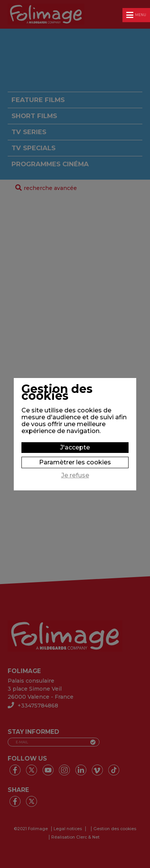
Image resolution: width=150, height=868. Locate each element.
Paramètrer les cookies (75, 462)
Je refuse (75, 475)
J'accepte (75, 447)
